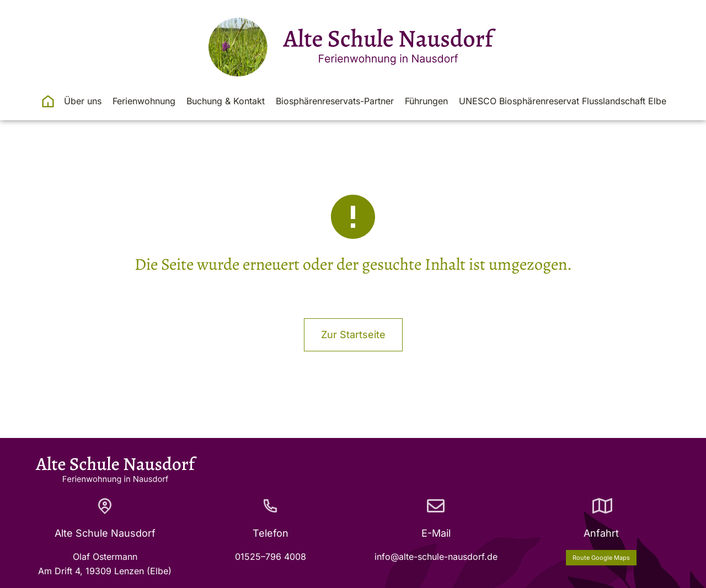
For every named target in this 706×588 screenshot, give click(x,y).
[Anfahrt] (601, 506)
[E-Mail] (436, 506)
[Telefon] (270, 506)
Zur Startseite (353, 335)
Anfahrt (601, 533)
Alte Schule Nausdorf (105, 533)
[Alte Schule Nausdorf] (105, 506)
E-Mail (436, 533)
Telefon (271, 533)
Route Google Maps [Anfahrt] (601, 558)
